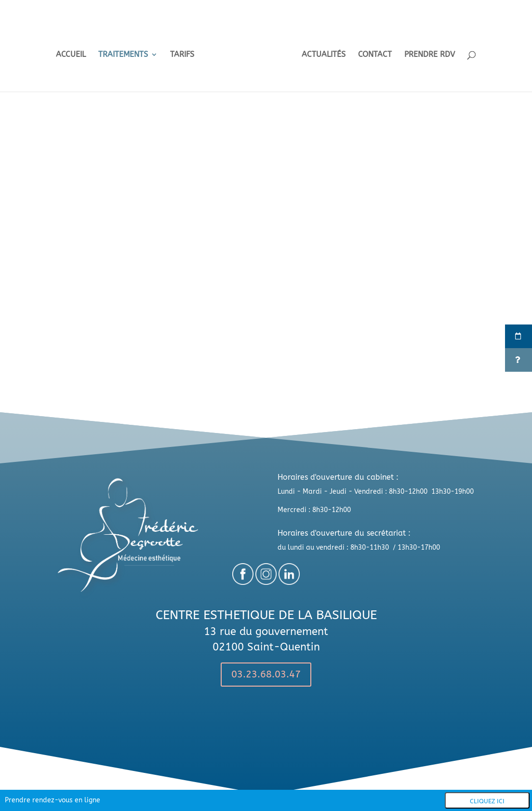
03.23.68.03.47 (266, 674)
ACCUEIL (74, 52)
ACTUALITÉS (321, 52)
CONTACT (372, 52)
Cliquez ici (487, 801)
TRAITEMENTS (126, 52)
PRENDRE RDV (427, 52)
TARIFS (185, 52)
